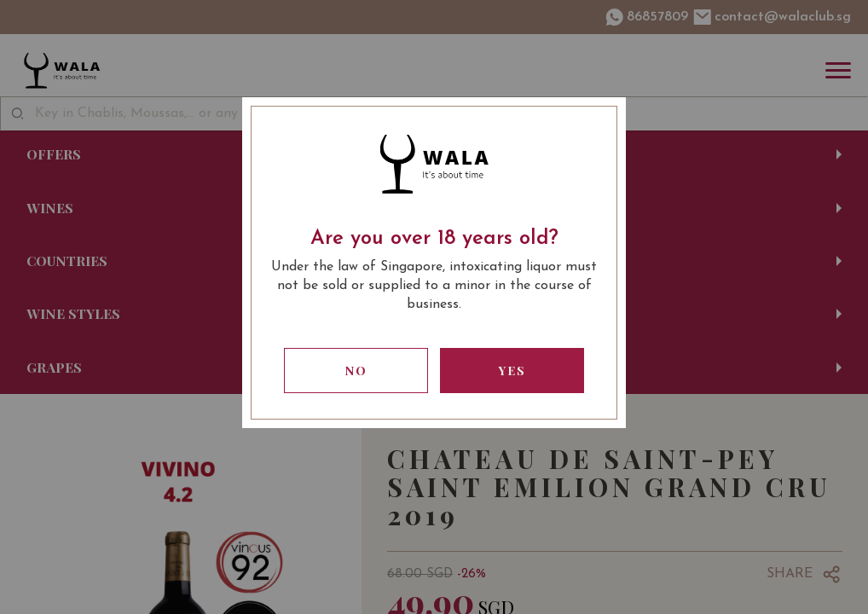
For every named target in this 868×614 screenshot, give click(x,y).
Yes (512, 371)
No (356, 371)
